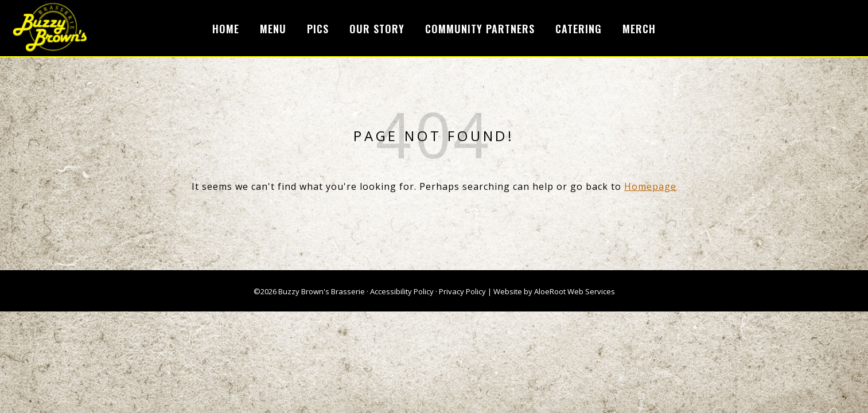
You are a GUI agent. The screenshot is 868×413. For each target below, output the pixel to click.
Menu (273, 29)
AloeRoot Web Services (575, 291)
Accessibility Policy (402, 291)
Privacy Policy (462, 291)
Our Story (377, 29)
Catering (579, 29)
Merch (639, 29)
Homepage (650, 186)
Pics (318, 29)
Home (226, 29)
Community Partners (480, 29)
